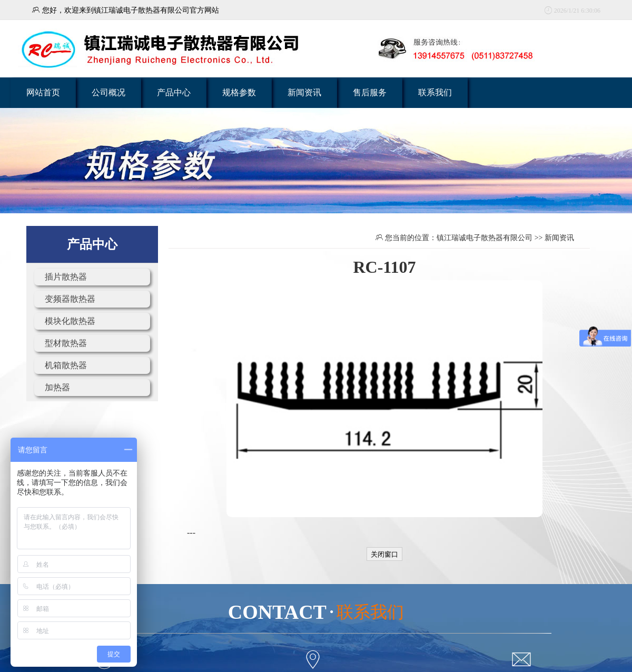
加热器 (57, 387)
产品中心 (174, 92)
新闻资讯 (304, 92)
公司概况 (108, 92)
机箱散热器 (66, 365)
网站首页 (43, 92)
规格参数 (239, 92)
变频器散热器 (70, 299)
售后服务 (370, 92)
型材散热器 (66, 343)
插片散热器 (66, 277)
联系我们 (435, 92)
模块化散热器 (70, 321)
